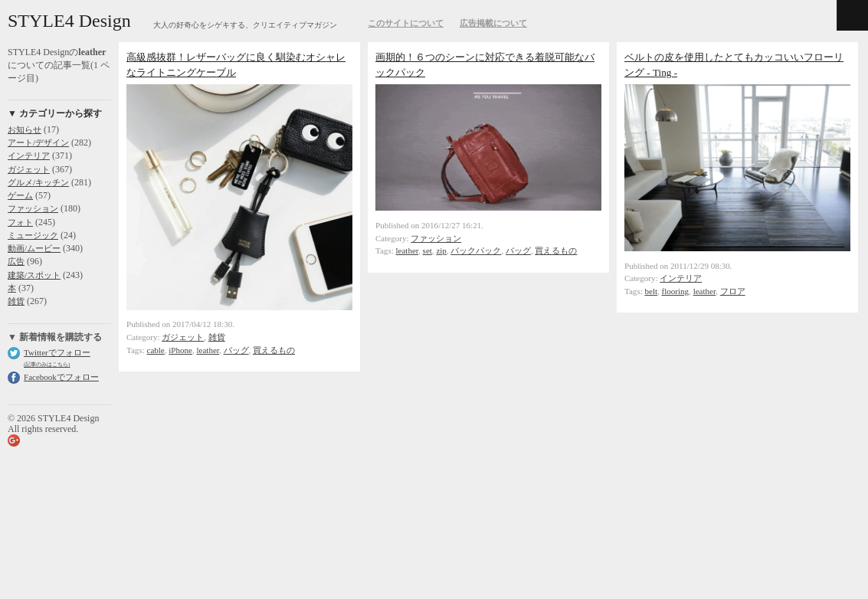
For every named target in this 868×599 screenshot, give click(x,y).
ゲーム (20, 195)
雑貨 (16, 301)
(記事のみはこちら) (47, 364)
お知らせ (25, 129)
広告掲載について (493, 23)
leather (208, 350)
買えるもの (274, 350)
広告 (16, 261)
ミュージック (33, 235)
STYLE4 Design (69, 21)
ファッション (33, 208)
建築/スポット (34, 275)
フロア (733, 291)
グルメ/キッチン (38, 182)
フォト (20, 222)
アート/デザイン (38, 142)
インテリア (29, 155)
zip (441, 250)
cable (156, 350)
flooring (676, 291)
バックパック (476, 250)
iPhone (180, 350)
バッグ (236, 350)
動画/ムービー (34, 248)
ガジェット (29, 169)
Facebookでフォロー (61, 377)
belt (652, 291)
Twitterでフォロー (57, 352)
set (427, 250)
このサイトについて (406, 23)
